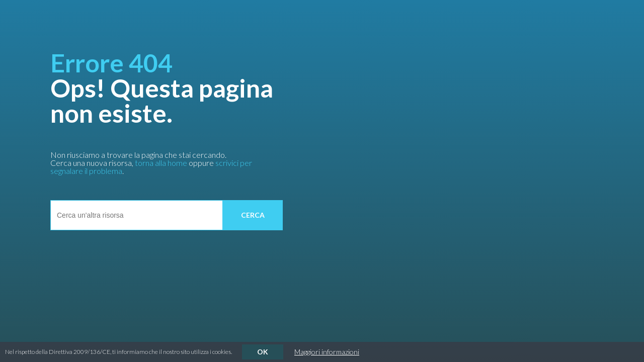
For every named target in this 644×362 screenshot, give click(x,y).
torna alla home (161, 163)
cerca (253, 215)
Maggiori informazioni (327, 352)
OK (263, 352)
